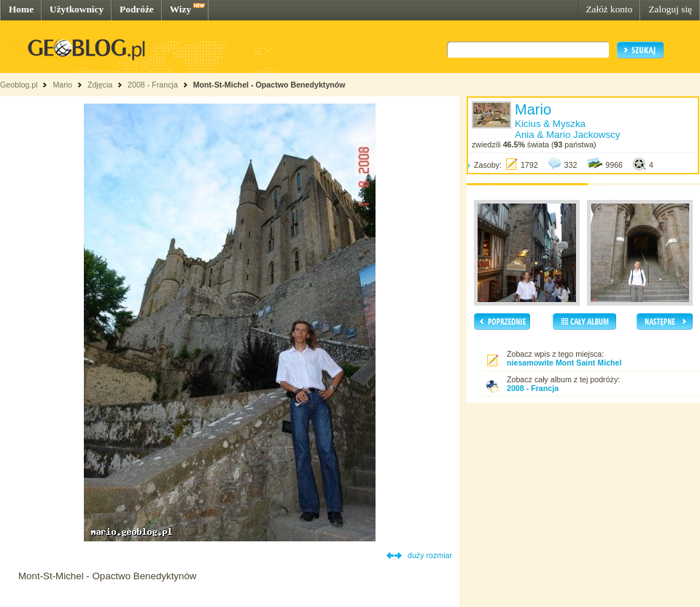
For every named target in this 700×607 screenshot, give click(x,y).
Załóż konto (609, 9)
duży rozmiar (430, 555)
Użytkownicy (77, 9)
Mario (62, 85)
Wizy (180, 9)
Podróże (137, 9)
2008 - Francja (153, 85)
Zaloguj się (670, 9)
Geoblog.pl (19, 85)
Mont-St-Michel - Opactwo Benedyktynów (269, 85)
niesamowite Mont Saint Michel (564, 363)
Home (21, 9)
